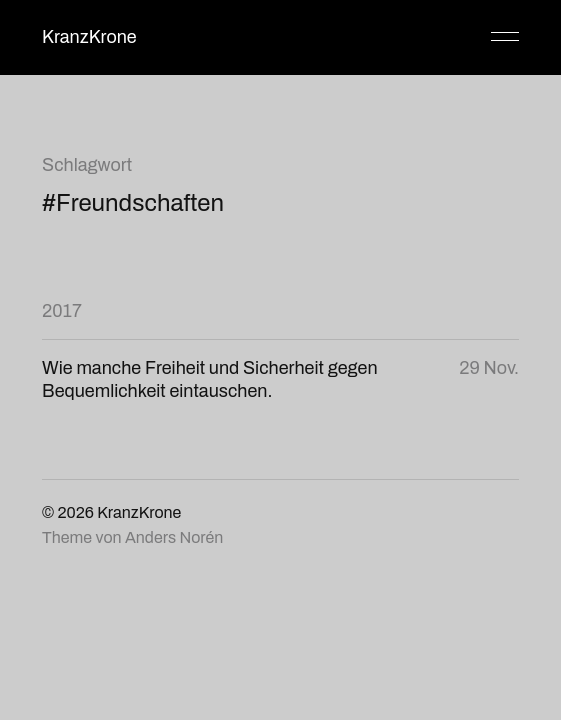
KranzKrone (89, 37)
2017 (62, 311)
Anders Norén (174, 537)
